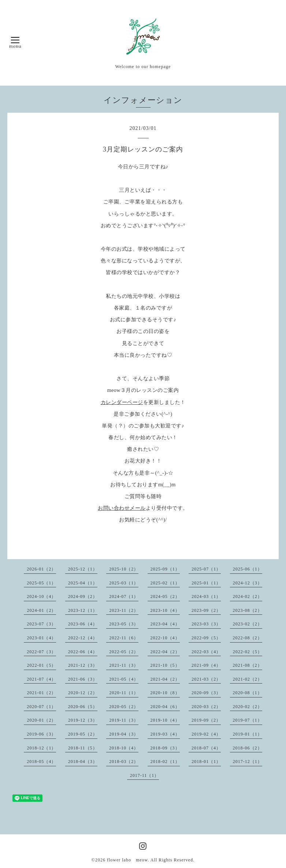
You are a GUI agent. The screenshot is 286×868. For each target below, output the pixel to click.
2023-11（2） (124, 610)
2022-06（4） (83, 652)
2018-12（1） (41, 748)
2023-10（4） (165, 610)
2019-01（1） (248, 734)
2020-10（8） (165, 693)
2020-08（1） (248, 693)
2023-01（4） (41, 638)
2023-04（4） (165, 624)
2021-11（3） (124, 665)
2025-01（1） (206, 583)
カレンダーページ (122, 402)
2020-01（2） (41, 720)
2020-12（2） (83, 693)
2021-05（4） (124, 679)
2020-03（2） (206, 707)
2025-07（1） (206, 569)
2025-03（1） (124, 583)
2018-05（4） (41, 762)
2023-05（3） (124, 624)
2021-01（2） (41, 693)
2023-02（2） (248, 624)
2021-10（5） (165, 665)
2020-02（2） (248, 707)
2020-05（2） (124, 707)
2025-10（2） (124, 569)
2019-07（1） (248, 720)
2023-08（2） (248, 610)
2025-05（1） (41, 583)
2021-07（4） (41, 679)
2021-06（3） (83, 679)
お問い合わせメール (122, 508)
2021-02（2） (248, 679)
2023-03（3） (206, 624)
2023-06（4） (83, 624)
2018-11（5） (83, 748)
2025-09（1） (165, 569)
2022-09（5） (206, 638)
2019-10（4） (165, 720)
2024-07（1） (124, 596)
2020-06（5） (83, 707)
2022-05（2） (124, 652)
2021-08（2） (248, 665)
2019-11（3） (124, 720)
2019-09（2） (206, 720)
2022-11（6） (124, 638)
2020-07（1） (41, 707)
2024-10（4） (41, 596)
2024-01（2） (41, 610)
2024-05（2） (165, 596)
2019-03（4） (165, 734)
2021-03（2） (206, 679)
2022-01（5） (41, 665)
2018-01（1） (206, 762)
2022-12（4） (83, 638)
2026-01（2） (41, 569)
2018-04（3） (83, 762)
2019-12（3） (83, 720)
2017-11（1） (145, 775)
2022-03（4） (206, 652)
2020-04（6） (165, 707)
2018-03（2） (124, 762)
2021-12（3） (83, 665)
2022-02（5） (248, 652)
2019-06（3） (41, 734)
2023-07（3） (41, 624)
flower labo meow (127, 860)
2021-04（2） (165, 679)
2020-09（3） (206, 693)
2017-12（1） (248, 762)
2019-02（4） (206, 734)
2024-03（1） (206, 596)
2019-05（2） (83, 734)
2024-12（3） (248, 583)
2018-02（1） (165, 762)
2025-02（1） (165, 583)
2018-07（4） (206, 748)
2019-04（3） (124, 734)
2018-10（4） (124, 748)
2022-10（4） (165, 638)
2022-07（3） (41, 652)
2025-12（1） (83, 569)
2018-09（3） (165, 748)
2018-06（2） (248, 748)
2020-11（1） (124, 693)
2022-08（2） (248, 638)
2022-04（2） (165, 652)
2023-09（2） (206, 610)
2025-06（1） (248, 569)
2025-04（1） (83, 583)
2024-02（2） (248, 596)
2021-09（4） (206, 665)
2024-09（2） (83, 596)
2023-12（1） (83, 610)
